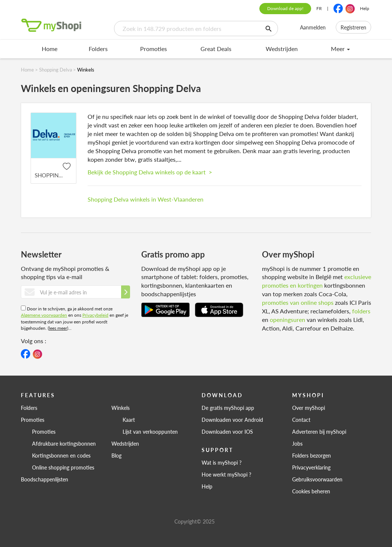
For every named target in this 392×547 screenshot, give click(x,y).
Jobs (297, 443)
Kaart (129, 420)
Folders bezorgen (312, 455)
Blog (116, 455)
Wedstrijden (282, 49)
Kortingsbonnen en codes (61, 455)
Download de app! (285, 8)
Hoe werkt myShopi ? (226, 474)
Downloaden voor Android (232, 420)
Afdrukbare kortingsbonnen (64, 443)
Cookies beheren (311, 491)
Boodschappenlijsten (45, 479)
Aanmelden (313, 27)
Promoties (154, 49)
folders (361, 311)
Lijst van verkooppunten (150, 431)
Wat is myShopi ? (222, 462)
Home (50, 49)
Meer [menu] (340, 49)
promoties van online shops (298, 302)
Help (365, 8)
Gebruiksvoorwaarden (317, 479)
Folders (98, 49)
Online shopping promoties (63, 467)
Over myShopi (309, 408)
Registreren (353, 27)
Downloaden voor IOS (227, 431)
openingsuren (287, 320)
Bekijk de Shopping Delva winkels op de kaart (150, 172)
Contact (301, 420)
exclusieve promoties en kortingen (317, 281)
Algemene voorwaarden (44, 315)
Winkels (121, 408)
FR (319, 8)
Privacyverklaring (311, 467)
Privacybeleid (95, 315)
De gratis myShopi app (228, 408)
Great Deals (216, 49)
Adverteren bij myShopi (319, 431)
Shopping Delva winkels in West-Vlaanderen (146, 199)
